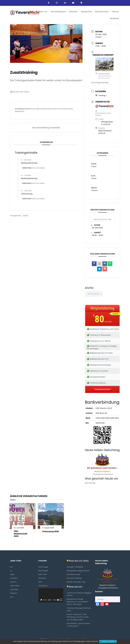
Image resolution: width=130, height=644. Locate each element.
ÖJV (12, 597)
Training (101, 96)
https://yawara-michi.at (105, 132)
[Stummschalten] (58, 600)
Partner (115, 12)
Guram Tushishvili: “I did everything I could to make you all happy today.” (78, 617)
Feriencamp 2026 (50, 532)
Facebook (114, 18)
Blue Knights (43, 571)
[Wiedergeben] (41, 600)
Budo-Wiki (43, 574)
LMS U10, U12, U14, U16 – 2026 (103, 219)
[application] (51, 595)
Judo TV (13, 582)
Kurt (38, 168)
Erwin (34, 168)
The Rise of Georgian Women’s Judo (79, 609)
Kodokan (14, 593)
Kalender (74, 12)
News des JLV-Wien (79, 561)
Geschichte (87, 12)
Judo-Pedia (15, 586)
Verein (26, 216)
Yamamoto (43, 586)
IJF (11, 571)
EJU (11, 567)
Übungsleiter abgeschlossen (78, 571)
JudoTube (14, 589)
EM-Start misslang (74, 578)
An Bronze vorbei (74, 574)
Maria (42, 168)
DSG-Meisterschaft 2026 (21, 534)
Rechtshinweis (102, 12)
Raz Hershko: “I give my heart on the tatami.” (79, 625)
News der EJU (75, 587)
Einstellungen (108, 641)
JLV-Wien (14, 578)
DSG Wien (42, 578)
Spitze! (115, 314)
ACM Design (43, 567)
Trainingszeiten (102, 390)
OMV (40, 582)
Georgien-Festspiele (75, 567)
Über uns (44, 12)
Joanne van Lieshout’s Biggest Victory (79, 594)
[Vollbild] (61, 600)
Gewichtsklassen (59, 12)
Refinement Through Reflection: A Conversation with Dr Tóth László (77, 602)
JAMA (12, 574)
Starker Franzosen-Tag (76, 582)
